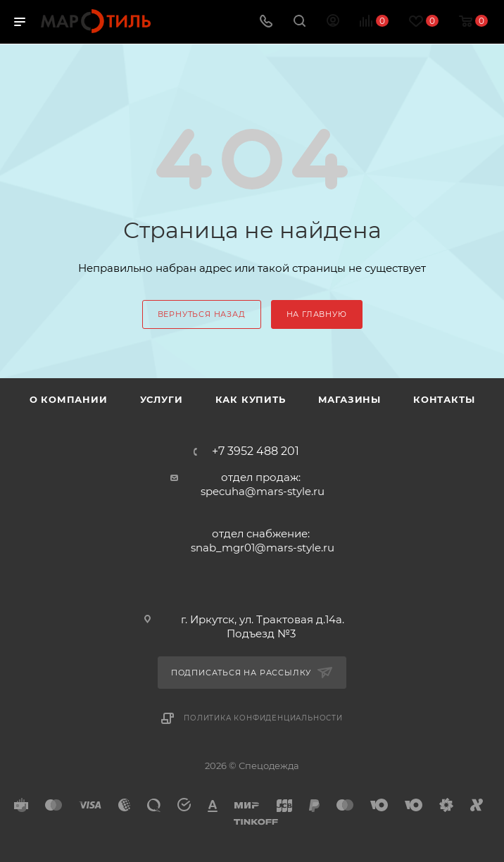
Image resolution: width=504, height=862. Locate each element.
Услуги (162, 399)
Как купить (251, 399)
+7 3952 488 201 (256, 451)
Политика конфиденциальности (263, 718)
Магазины (349, 399)
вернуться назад (202, 314)
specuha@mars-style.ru (263, 491)
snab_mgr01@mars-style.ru (263, 548)
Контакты (444, 399)
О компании (69, 399)
